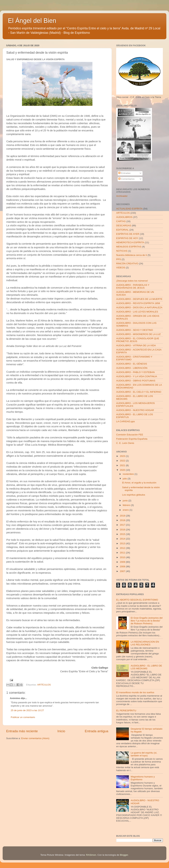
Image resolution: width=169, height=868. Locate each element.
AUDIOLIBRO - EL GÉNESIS (132, 364)
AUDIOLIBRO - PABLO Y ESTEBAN (135, 372)
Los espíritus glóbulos (134, 495)
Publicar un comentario (23, 717)
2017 (123, 525)
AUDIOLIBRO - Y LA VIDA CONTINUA (137, 376)
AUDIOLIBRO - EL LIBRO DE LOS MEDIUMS (146, 667)
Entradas (124, 173)
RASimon (91, 855)
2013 (123, 543)
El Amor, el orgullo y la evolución (139, 483)
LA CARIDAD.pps (126, 421)
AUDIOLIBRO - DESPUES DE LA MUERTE (139, 299)
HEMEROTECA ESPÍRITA (130, 242)
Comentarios (126, 179)
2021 (123, 465)
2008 (123, 567)
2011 (123, 553)
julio (125, 479)
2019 (123, 516)
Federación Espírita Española (132, 439)
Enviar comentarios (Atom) (35, 738)
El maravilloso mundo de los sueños (135, 692)
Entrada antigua (97, 731)
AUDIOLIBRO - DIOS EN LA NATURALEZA (139, 307)
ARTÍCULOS (44, 685)
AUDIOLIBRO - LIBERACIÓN (132, 368)
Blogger (124, 855)
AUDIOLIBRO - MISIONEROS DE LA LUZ (138, 334)
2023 (123, 456)
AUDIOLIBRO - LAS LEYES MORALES (137, 312)
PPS (119, 259)
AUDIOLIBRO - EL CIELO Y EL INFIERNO (139, 392)
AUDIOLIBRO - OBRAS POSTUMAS (136, 381)
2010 (123, 557)
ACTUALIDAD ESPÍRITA (129, 209)
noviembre (129, 474)
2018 (123, 520)
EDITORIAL (122, 230)
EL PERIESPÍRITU (126, 711)
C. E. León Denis (125, 443)
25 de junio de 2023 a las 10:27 (27, 710)
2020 (123, 470)
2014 (123, 539)
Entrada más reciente (22, 731)
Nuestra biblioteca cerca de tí (132, 255)
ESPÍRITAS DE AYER (128, 234)
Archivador (122, 196)
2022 (123, 461)
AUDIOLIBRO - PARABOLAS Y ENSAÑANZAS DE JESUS (133, 286)
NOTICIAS (122, 251)
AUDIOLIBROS (124, 217)
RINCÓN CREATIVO (127, 264)
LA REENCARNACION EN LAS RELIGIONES (145, 643)
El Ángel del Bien (32, 21)
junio (126, 501)
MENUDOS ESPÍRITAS (129, 247)
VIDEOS (121, 268)
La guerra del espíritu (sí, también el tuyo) (144, 754)
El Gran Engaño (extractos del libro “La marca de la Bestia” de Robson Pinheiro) (147, 621)
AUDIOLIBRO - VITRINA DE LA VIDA (136, 345)
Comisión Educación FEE (130, 435)
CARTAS (121, 221)
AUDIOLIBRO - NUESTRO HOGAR (135, 410)
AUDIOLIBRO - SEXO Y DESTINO (135, 330)
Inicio (61, 731)
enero (126, 510)
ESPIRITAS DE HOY (127, 238)
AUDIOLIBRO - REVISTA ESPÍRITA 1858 (138, 303)
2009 (123, 562)
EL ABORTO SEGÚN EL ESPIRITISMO (137, 600)
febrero (127, 505)
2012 (123, 548)
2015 (123, 534)
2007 (123, 571)
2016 (123, 530)
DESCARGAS (124, 226)
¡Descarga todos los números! (132, 281)
